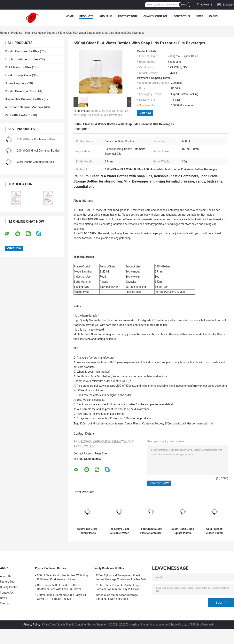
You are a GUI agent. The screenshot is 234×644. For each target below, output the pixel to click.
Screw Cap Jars (16, 83)
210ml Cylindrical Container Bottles (38, 151)
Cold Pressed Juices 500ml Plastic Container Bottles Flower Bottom (214, 531)
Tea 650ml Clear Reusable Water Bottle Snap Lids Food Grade (119, 531)
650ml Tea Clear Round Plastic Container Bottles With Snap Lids (87, 531)
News (200, 16)
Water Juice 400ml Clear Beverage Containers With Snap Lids (117, 597)
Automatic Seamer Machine (24, 107)
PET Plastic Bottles (18, 67)
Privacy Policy (32, 625)
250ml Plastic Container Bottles (36, 139)
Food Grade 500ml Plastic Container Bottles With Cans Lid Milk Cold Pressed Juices (151, 531)
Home (70, 16)
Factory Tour (128, 16)
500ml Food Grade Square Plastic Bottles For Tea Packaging (183, 531)
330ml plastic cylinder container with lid (189, 423)
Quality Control (156, 16)
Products (86, 16)
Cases (213, 16)
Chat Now (203, 4)
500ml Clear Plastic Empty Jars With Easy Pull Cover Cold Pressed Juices (63, 577)
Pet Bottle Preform (18, 115)
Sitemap (5, 603)
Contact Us (182, 16)
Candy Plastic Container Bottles (144, 423)
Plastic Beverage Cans (20, 91)
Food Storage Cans (18, 75)
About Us (106, 16)
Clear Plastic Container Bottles (35, 162)
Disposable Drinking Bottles (24, 99)
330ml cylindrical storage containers (101, 423)
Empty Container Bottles (22, 59)
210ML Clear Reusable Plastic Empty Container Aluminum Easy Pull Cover (118, 587)
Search (184, 5)
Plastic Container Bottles (40, 33)
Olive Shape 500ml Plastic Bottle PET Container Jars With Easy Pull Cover (60, 587)
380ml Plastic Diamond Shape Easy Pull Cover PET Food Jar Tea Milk (62, 597)
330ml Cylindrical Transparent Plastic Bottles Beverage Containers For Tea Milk (121, 577)
